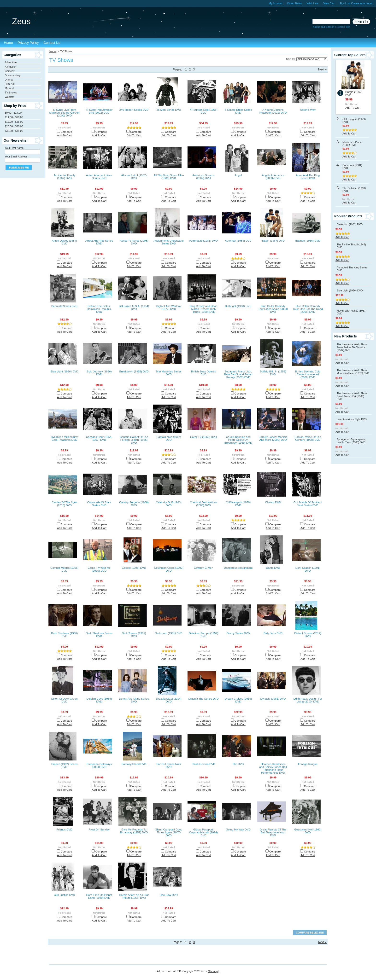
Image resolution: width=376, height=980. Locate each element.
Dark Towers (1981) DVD (134, 635)
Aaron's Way (308, 110)
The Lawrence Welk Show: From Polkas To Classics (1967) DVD (352, 347)
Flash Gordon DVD (204, 764)
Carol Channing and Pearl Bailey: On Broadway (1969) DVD (238, 440)
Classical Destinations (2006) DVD (203, 504)
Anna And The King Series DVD (308, 177)
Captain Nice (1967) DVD (169, 438)
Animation (11, 67)
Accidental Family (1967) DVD (64, 177)
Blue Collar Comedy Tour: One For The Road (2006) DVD (308, 309)
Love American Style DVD (352, 419)
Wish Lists (313, 3)
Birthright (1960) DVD (238, 306)
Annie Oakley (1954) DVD (64, 242)
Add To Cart (64, 135)
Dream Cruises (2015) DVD (238, 700)
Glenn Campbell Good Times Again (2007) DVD (169, 832)
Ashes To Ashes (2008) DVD (134, 242)
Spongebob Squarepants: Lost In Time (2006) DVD (351, 441)
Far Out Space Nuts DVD (169, 765)
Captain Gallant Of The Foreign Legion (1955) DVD (134, 440)
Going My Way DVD (238, 829)
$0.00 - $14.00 (13, 113)
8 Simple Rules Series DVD (238, 111)
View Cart (329, 3)
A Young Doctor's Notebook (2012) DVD (273, 111)
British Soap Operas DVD (203, 373)
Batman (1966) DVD (308, 241)
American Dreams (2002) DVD (203, 177)
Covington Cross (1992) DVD (169, 569)
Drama (9, 80)
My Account (276, 3)
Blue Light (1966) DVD (65, 371)
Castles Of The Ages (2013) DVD (65, 504)
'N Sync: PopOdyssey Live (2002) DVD (99, 111)
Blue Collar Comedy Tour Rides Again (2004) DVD (273, 309)
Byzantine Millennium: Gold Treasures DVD (64, 438)
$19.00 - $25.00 (14, 122)
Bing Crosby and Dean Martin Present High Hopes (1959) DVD (203, 309)
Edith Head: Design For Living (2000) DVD (308, 700)
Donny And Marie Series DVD (134, 700)
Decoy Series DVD (238, 633)
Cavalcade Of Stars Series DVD (99, 504)
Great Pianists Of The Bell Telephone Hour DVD (273, 832)
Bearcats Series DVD (64, 306)
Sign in (343, 3)
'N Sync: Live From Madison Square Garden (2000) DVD (65, 113)
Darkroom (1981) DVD (169, 633)
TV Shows (11, 93)
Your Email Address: (17, 157)
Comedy (10, 71)
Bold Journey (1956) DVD (99, 373)
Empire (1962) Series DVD (64, 765)
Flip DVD (238, 764)
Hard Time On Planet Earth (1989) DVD (99, 896)
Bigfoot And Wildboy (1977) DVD (169, 307)
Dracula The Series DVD (203, 699)
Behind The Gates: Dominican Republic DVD (99, 309)
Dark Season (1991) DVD (308, 569)
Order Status (294, 3)
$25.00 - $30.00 (14, 126)
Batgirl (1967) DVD (273, 241)
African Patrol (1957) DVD (134, 177)
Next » (322, 70)
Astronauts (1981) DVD (203, 241)
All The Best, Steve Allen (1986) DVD (169, 177)
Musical (9, 88)
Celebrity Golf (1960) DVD (169, 504)
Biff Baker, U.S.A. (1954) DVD (134, 307)
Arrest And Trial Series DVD (99, 242)
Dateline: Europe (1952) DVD (203, 635)
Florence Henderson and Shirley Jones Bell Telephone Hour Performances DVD (273, 768)
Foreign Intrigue (308, 764)
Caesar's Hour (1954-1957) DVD (99, 438)
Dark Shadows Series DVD (99, 635)
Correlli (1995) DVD (134, 568)
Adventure (11, 62)
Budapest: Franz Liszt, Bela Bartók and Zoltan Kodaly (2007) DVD (238, 374)
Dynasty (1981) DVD (273, 699)
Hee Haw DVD (169, 895)
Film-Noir (10, 84)
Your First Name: (15, 148)
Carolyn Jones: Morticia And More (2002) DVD (273, 438)
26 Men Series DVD (169, 110)
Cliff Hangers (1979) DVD (238, 504)
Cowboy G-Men (203, 568)
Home (53, 51)
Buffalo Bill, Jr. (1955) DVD (273, 373)
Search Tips (344, 27)
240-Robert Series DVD (134, 110)
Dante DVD (273, 568)
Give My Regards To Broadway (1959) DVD (134, 831)
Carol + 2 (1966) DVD (203, 437)
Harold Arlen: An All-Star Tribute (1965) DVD (134, 896)
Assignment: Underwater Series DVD (169, 242)
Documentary (13, 75)
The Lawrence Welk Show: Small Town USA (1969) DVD (352, 396)
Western (10, 97)
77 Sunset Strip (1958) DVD (204, 111)
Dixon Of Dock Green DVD (65, 700)
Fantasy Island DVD (134, 764)
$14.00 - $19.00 (14, 117)
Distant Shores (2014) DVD (308, 635)
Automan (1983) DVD (238, 241)
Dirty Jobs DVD (273, 633)
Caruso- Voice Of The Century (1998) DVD (308, 438)
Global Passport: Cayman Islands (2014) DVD (203, 832)
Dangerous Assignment (238, 568)
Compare (66, 132)
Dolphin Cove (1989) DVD (99, 700)
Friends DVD (64, 829)
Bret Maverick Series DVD (169, 373)
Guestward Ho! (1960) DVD (308, 831)
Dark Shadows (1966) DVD (65, 635)
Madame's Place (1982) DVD (352, 144)
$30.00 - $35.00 (14, 131)
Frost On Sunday (99, 829)
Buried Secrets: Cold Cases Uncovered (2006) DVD (308, 374)
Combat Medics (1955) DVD (64, 569)
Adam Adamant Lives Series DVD (99, 177)
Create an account (362, 3)
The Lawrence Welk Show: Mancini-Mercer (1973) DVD (353, 372)
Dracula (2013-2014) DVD (169, 700)
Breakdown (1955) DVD (134, 371)
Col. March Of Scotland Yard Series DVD (308, 504)
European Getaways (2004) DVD (99, 765)
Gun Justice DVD (64, 895)
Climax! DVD (273, 502)
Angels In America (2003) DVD (273, 177)
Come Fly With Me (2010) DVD (99, 569)
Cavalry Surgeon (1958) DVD (134, 504)
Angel (238, 175)
